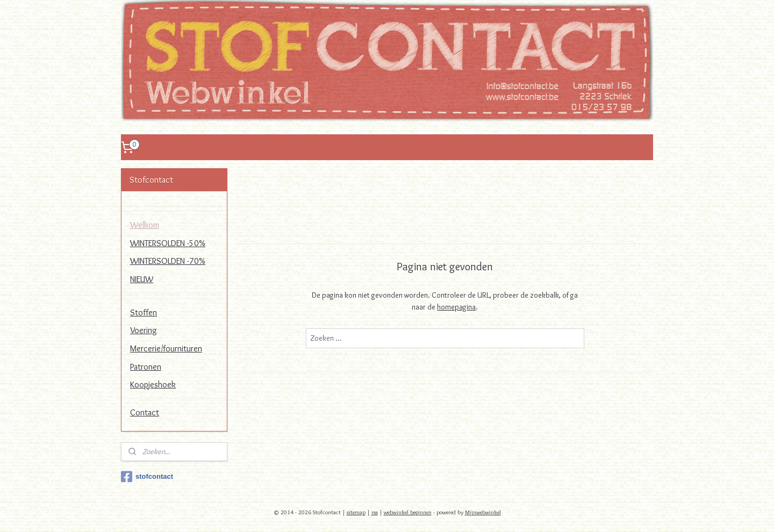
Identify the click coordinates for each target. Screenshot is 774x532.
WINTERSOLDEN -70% (168, 261)
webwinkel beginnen (408, 512)
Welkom (145, 225)
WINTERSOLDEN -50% (168, 243)
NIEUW (142, 279)
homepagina (456, 307)
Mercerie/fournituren (166, 348)
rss (375, 512)
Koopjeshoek (153, 384)
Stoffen (144, 312)
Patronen (146, 367)
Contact (145, 412)
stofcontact (147, 477)
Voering (144, 330)
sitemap (356, 512)
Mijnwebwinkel (483, 512)
